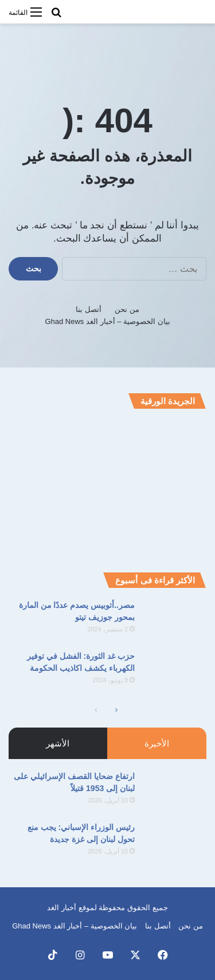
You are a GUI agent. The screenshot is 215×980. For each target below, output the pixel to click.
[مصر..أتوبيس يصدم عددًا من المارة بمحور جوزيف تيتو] (175, 621)
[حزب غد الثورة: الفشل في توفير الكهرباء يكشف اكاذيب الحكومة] (175, 672)
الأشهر (58, 743)
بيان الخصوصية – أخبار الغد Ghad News (107, 321)
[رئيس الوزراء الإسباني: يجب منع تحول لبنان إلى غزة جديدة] (175, 843)
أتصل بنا (89, 309)
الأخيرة (157, 743)
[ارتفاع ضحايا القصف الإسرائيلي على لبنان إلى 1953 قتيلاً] (175, 792)
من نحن (127, 309)
